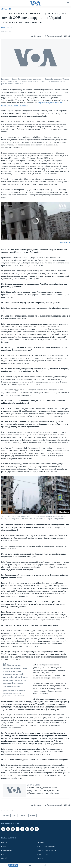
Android (4, 858)
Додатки (40, 858)
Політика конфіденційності (47, 847)
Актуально (6, 9)
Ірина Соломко (7, 28)
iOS (3, 854)
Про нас (4, 843)
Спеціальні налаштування (46, 850)
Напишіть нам (7, 850)
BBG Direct (40, 843)
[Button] (37, 36)
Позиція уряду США (44, 854)
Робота (4, 847)
